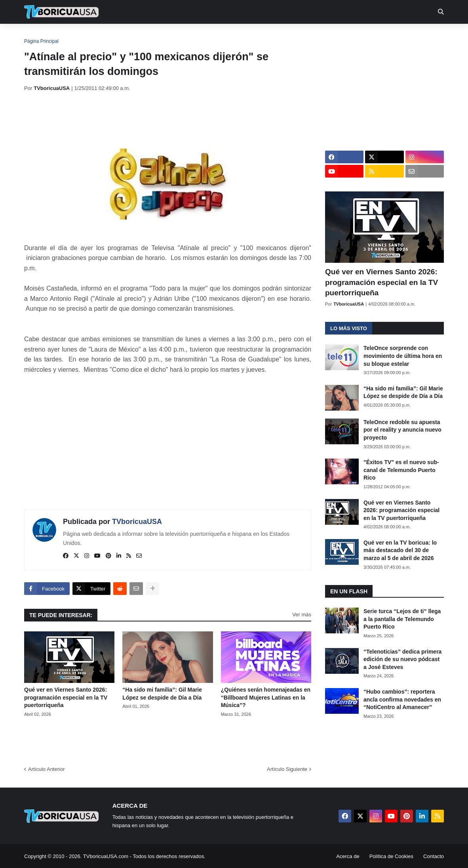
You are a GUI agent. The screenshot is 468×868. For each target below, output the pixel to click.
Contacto (434, 856)
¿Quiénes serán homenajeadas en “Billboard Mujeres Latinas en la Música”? (266, 697)
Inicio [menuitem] (39, 36)
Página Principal (41, 41)
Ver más (302, 615)
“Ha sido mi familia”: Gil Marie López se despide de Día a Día (162, 694)
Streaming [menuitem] (229, 36)
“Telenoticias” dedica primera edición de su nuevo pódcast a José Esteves (402, 659)
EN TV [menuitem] (111, 36)
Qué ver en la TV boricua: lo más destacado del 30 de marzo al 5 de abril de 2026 (400, 550)
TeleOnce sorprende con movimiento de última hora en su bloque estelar (403, 356)
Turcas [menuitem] (189, 36)
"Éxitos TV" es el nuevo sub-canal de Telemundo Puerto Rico (401, 470)
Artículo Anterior (47, 769)
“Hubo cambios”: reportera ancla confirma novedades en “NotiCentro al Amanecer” (402, 699)
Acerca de (348, 856)
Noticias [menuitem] (72, 36)
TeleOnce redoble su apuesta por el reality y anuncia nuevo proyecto (402, 430)
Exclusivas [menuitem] (275, 36)
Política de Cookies (391, 856)
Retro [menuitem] (314, 36)
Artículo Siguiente (287, 769)
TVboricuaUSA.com (106, 856)
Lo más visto (349, 328)
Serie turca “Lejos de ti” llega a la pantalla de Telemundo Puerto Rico (402, 619)
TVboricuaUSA (137, 522)
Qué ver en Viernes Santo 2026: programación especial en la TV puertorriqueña (66, 697)
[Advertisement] (168, 120)
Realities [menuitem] (151, 36)
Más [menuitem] (342, 36)
